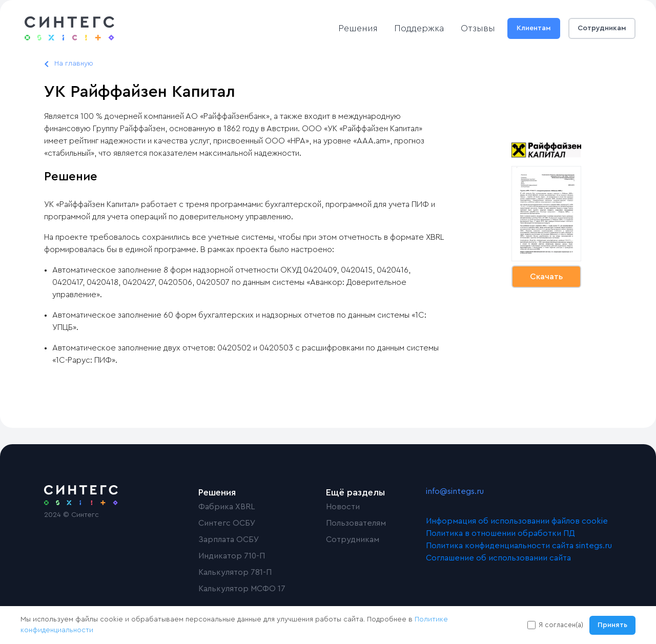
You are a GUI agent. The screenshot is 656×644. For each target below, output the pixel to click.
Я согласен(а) (561, 625)
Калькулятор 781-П (235, 572)
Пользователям (356, 523)
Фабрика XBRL (227, 507)
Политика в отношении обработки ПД (500, 533)
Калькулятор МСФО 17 (242, 589)
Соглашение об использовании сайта (498, 558)
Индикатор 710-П (232, 556)
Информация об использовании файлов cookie (517, 521)
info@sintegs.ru (455, 491)
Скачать (546, 277)
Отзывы (478, 28)
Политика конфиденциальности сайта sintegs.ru (519, 546)
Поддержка (419, 28)
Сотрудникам (602, 28)
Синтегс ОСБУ (227, 523)
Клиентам (534, 28)
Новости (343, 507)
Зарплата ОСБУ (229, 539)
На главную (74, 64)
